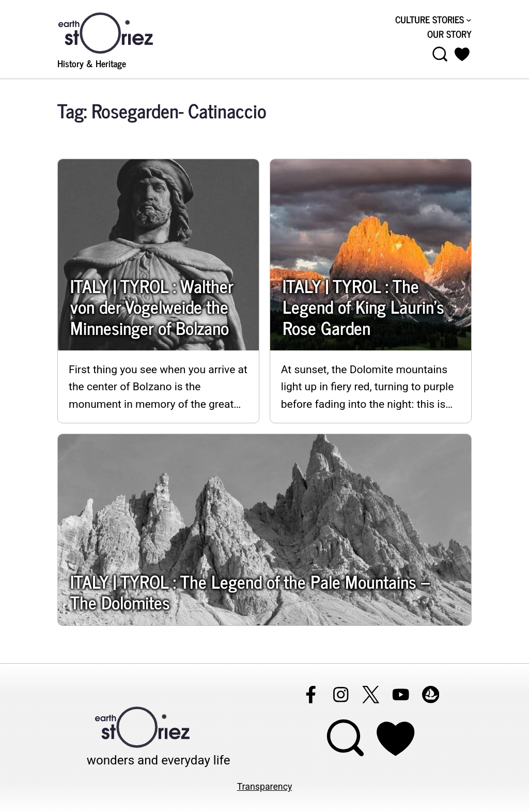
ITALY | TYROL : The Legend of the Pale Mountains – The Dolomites (250, 592)
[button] (462, 54)
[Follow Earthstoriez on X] (370, 695)
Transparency (265, 787)
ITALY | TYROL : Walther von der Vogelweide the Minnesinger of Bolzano (152, 307)
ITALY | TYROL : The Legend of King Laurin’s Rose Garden (363, 307)
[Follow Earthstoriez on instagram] (340, 695)
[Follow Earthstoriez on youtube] (400, 695)
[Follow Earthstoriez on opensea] (430, 695)
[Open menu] (440, 54)
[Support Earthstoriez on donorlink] (395, 738)
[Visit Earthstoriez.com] (122, 32)
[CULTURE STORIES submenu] (469, 20)
